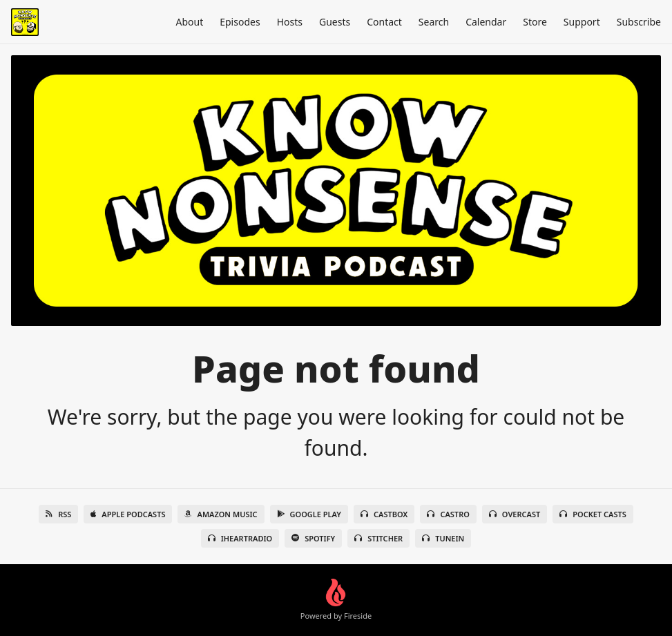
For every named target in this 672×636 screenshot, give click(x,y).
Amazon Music (221, 514)
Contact (384, 22)
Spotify (313, 538)
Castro (448, 514)
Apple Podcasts (128, 514)
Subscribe (639, 22)
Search (434, 22)
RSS (58, 514)
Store (535, 22)
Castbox (384, 514)
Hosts (290, 22)
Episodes (240, 22)
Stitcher (378, 538)
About (189, 22)
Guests (335, 22)
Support (582, 22)
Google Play (309, 514)
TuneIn (443, 538)
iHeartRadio (240, 538)
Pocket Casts (593, 514)
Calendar (486, 22)
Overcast (515, 514)
